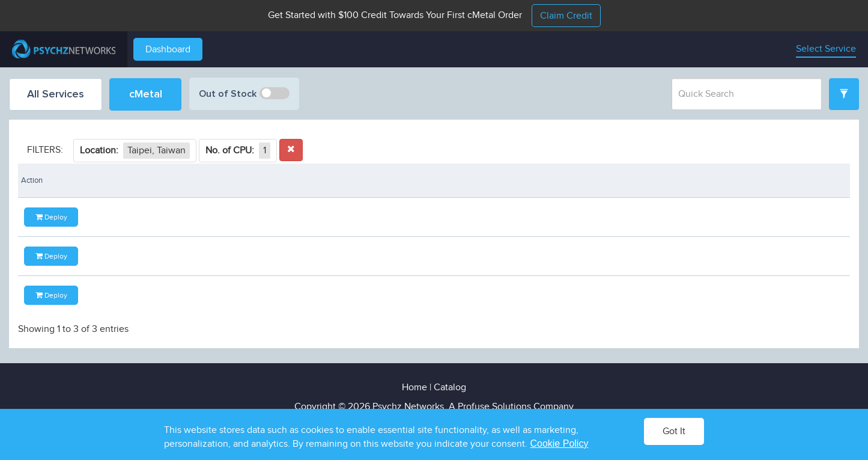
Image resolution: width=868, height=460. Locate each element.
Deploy (806, 218)
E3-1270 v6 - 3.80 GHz (62, 257)
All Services (56, 94)
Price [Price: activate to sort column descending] (685, 180)
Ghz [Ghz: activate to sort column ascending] (150, 180)
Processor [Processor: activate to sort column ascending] (60, 180)
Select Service (826, 49)
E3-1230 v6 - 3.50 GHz (62, 218)
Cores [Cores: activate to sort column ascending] (210, 180)
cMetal (146, 94)
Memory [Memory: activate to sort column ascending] (258, 180)
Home (414, 388)
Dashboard (168, 50)
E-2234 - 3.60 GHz (55, 297)
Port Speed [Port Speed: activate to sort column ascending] (388, 180)
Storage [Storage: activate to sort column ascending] (312, 180)
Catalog (450, 388)
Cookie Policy (559, 443)
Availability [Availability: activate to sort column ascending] (629, 180)
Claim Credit (566, 16)
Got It (674, 431)
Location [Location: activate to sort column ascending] (528, 180)
